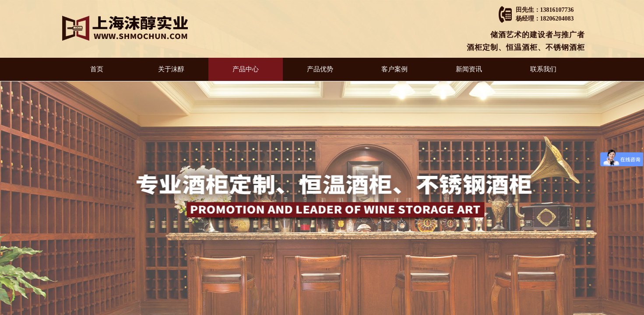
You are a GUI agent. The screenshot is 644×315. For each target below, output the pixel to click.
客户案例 (394, 69)
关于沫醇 (171, 69)
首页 (97, 69)
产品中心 (246, 69)
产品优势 (320, 69)
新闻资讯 (469, 69)
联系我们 (543, 69)
